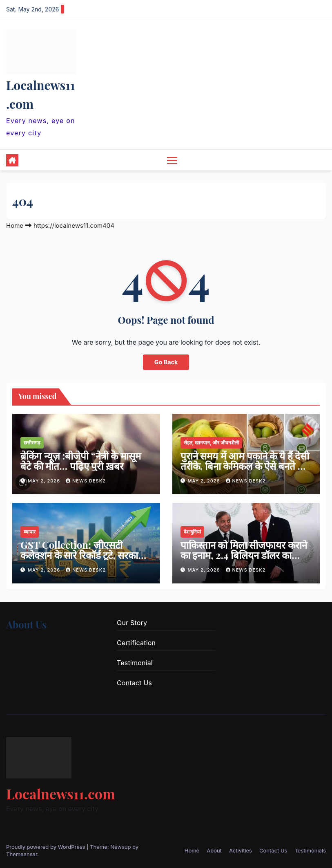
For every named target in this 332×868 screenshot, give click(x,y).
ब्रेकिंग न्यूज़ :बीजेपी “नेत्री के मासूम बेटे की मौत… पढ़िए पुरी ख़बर (81, 461)
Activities (241, 850)
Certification (136, 643)
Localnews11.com (61, 794)
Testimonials (310, 850)
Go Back (166, 362)
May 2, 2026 (45, 481)
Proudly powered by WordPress (46, 847)
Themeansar (22, 854)
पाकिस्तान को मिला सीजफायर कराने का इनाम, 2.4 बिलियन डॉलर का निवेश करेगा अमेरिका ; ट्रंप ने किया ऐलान (244, 560)
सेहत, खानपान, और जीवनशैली (212, 443)
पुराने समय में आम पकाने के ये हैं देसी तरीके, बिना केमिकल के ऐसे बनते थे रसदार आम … (245, 466)
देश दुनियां (193, 532)
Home (15, 225)
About (214, 850)
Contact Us (134, 683)
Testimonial (135, 663)
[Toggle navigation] (172, 160)
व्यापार (30, 532)
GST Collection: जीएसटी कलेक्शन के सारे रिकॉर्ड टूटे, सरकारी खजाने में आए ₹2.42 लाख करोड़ (82, 555)
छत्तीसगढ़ (32, 443)
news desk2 (86, 481)
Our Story (132, 623)
